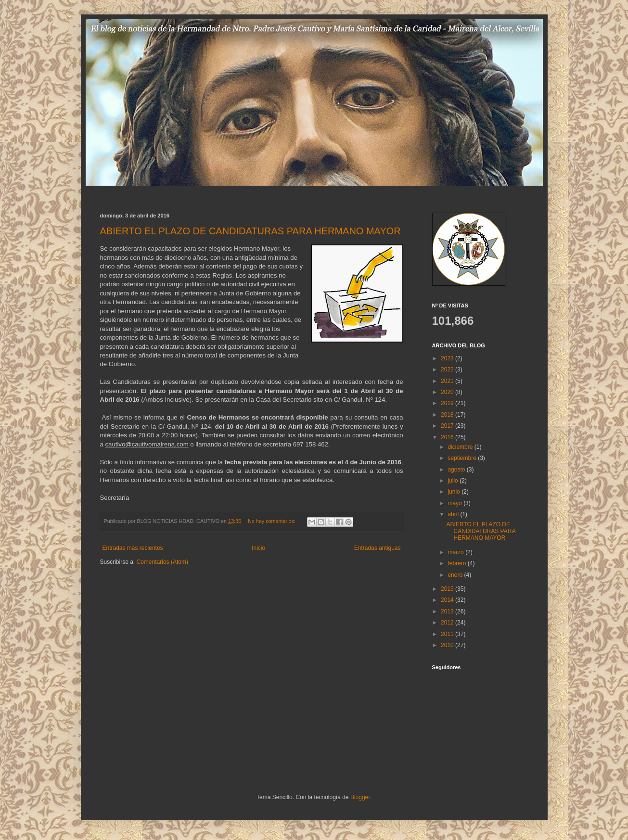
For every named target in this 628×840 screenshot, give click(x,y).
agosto (457, 470)
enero (456, 575)
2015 (448, 589)
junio (455, 492)
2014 (448, 600)
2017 (448, 426)
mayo (455, 503)
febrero (457, 563)
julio (454, 481)
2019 (448, 403)
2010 (448, 645)
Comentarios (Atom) (162, 562)
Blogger (360, 797)
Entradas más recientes (133, 548)
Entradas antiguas (378, 548)
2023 (448, 358)
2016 (448, 437)
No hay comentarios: (272, 521)
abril (454, 514)
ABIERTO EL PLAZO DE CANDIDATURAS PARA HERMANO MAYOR (250, 231)
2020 (448, 392)
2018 (448, 415)
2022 (448, 369)
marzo (456, 552)
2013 (448, 611)
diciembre (461, 447)
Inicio (258, 548)
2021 (448, 381)
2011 (448, 634)
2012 (448, 623)
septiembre (463, 458)
